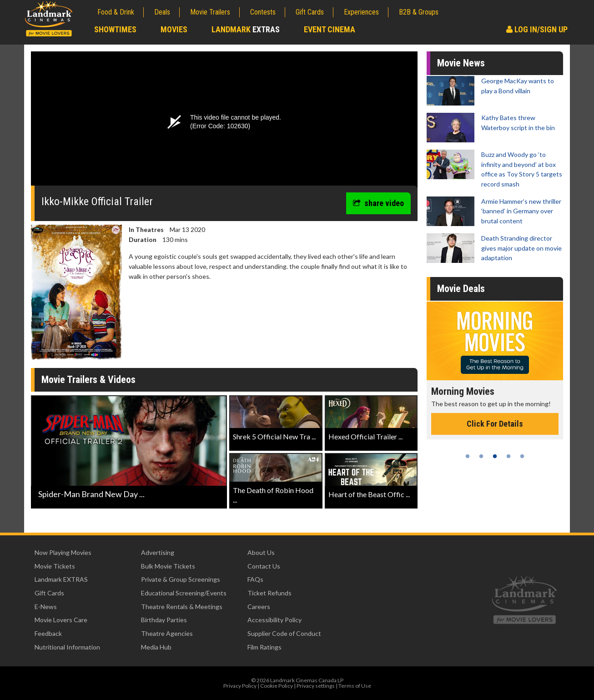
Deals (162, 12)
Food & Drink (116, 12)
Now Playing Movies (63, 552)
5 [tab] (522, 456)
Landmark (246, 29)
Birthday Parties (164, 620)
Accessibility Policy (274, 620)
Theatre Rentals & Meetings (182, 607)
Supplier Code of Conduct (284, 633)
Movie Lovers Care (61, 620)
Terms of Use (355, 686)
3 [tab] (495, 456)
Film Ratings (264, 647)
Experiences (361, 12)
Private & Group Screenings (181, 579)
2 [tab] (481, 456)
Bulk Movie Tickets (168, 566)
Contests (263, 12)
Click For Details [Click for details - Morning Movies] (495, 424)
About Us (261, 552)
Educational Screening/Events (184, 593)
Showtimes (115, 29)
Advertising (158, 552)
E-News (46, 607)
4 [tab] (508, 456)
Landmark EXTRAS (61, 579)
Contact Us (264, 566)
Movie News (461, 63)
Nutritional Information (67, 647)
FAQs (255, 579)
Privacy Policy (240, 686)
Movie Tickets (55, 566)
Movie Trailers (210, 12)
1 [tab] (468, 456)
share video (378, 203)
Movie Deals (461, 289)
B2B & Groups (419, 12)
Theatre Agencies (167, 633)
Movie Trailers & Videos (88, 380)
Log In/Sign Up (537, 29)
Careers (259, 607)
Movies (174, 29)
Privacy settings (316, 686)
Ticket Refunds (269, 593)
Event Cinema (330, 29)
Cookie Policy (277, 686)
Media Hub (156, 647)
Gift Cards (310, 12)
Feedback (48, 633)
